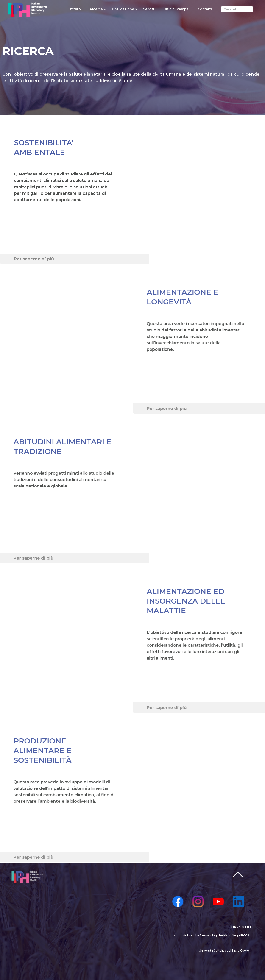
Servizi (149, 9)
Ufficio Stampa (176, 9)
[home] (28, 10)
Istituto (75, 9)
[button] (96, 9)
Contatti (205, 9)
